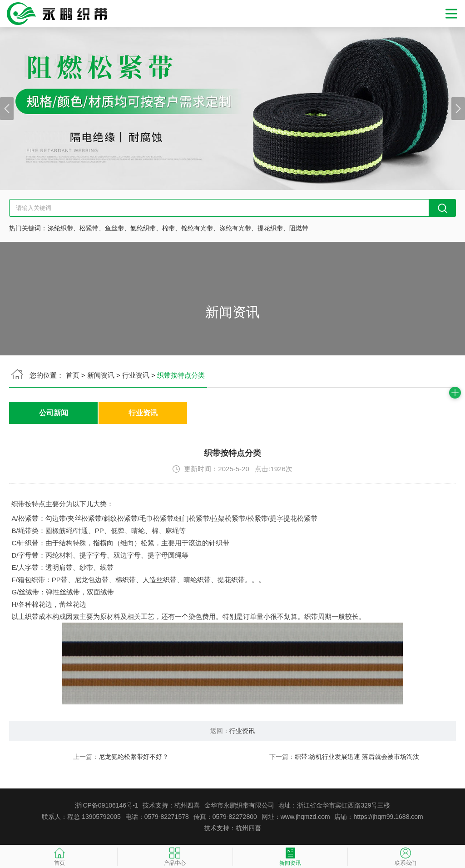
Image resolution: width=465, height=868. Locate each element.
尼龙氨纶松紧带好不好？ (134, 757)
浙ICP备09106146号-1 (107, 805)
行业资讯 (136, 375)
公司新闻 (54, 413)
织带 (18, 504)
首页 (73, 375)
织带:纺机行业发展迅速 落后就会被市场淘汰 (357, 757)
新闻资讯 (101, 375)
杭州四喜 (248, 828)
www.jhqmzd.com (305, 817)
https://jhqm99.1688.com (388, 817)
